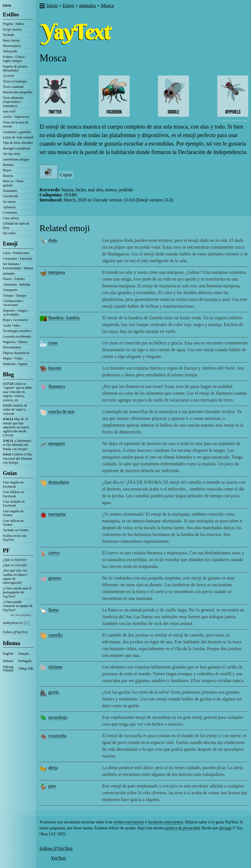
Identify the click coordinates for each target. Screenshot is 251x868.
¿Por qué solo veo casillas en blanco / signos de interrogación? (16, 577)
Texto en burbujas (15, 81)
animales (9, 274)
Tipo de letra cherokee (18, 143)
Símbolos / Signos (15, 364)
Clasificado (11, 196)
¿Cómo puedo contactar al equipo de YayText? (18, 606)
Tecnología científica (17, 331)
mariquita (57, 514)
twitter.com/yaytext (129, 822)
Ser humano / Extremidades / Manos (18, 266)
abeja (53, 768)
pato (52, 786)
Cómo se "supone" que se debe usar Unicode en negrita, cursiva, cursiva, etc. (17, 392)
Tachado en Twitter (16, 530)
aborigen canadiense (17, 148)
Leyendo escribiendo (17, 337)
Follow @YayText (15, 632)
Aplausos (9, 207)
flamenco (57, 386)
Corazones (10, 212)
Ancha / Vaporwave (16, 117)
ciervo (54, 553)
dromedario (59, 482)
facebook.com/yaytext (166, 822)
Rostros (8, 176)
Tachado (8, 35)
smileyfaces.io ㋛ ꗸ (16, 623)
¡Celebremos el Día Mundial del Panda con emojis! (17, 445)
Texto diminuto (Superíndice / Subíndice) (13, 102)
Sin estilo (9, 233)
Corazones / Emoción (17, 259)
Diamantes (10, 191)
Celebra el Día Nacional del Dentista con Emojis (17, 458)
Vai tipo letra (12, 154)
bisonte (55, 368)
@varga (225, 828)
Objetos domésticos (16, 353)
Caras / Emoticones (16, 253)
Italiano (8, 661)
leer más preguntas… (22, 615)
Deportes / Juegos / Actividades (16, 313)
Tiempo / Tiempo (15, 296)
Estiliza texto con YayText (15, 538)
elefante (55, 667)
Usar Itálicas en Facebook (13, 494)
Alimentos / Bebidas (17, 285)
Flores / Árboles (14, 279)
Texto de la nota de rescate (16, 124)
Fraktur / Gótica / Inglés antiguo (15, 59)
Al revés (8, 76)
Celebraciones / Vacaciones (13, 303)
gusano (55, 578)
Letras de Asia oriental (18, 137)
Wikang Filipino (8, 669)
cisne (53, 343)
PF (6, 550)
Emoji (10, 244)
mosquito (57, 443)
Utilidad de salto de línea (16, 225)
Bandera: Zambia (64, 318)
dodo (53, 240)
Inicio (7, 5)
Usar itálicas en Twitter (13, 523)
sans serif (9, 111)
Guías (10, 473)
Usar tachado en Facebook (14, 504)
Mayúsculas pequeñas (18, 92)
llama (53, 610)
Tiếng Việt (26, 669)
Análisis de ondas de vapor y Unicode (15, 410)
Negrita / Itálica (13, 24)
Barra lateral (11, 40)
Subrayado (10, 51)
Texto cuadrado (13, 87)
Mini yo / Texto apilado (13, 183)
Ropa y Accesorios (16, 320)
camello (55, 635)
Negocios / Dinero (15, 342)
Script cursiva (12, 29)
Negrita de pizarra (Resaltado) (15, 68)
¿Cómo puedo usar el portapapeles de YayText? (17, 592)
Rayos (7, 170)
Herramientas (12, 347)
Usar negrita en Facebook (13, 484)
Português (25, 661)
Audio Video (11, 325)
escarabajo (58, 717)
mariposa (57, 272)
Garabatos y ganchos (17, 132)
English (8, 654)
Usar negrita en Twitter (13, 513)
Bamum (8, 165)
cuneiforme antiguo (16, 159)
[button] (42, 6)
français (24, 654)
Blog (8, 374)
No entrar (9, 202)
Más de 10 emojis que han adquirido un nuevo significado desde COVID (16, 427)
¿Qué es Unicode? (15, 565)
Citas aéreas (11, 218)
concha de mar (61, 412)
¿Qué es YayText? (15, 560)
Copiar (66, 175)
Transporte (10, 290)
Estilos (11, 14)
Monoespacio (12, 46)
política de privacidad (183, 828)
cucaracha (57, 736)
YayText (58, 858)
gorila (53, 692)
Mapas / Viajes (13, 358)
